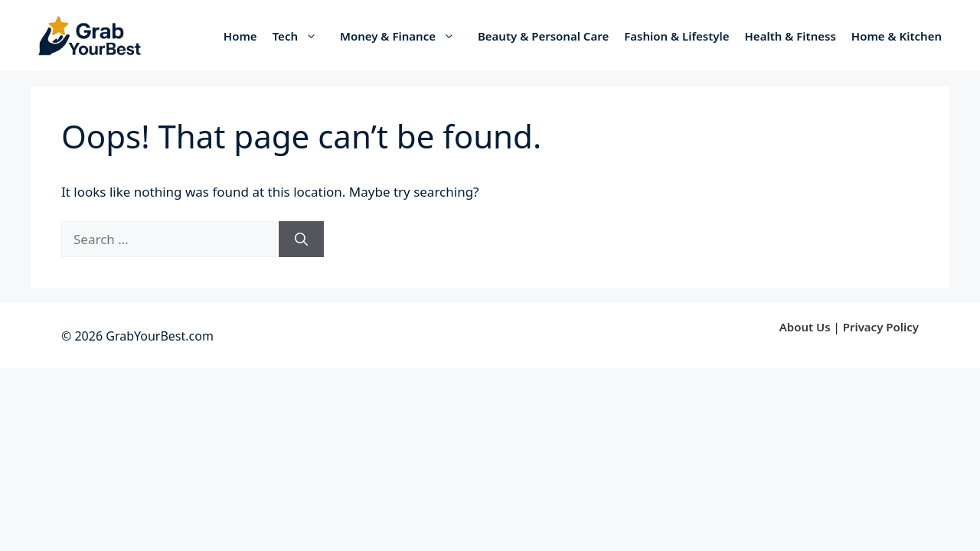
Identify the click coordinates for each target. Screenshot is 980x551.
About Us (805, 327)
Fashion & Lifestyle (676, 36)
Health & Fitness (791, 36)
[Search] (301, 240)
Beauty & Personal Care (543, 36)
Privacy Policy (881, 327)
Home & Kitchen (897, 36)
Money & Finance (405, 36)
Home (240, 36)
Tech (302, 36)
